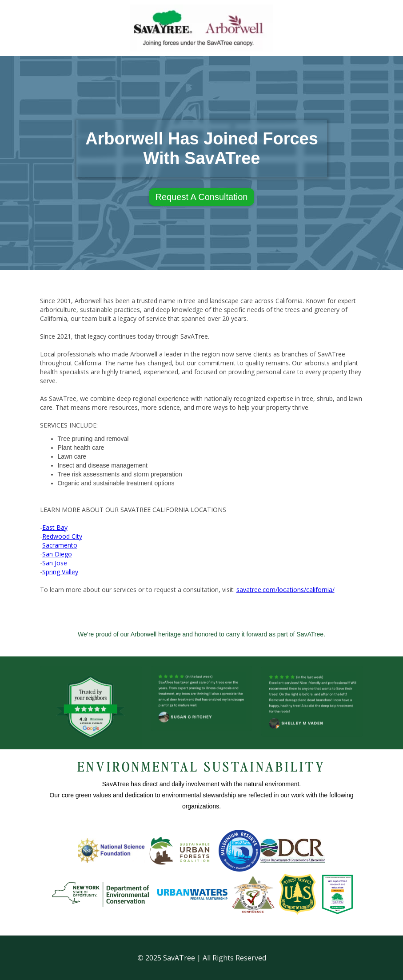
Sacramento (60, 545)
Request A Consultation (202, 197)
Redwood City (62, 536)
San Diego (57, 554)
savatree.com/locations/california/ (285, 590)
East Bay (55, 527)
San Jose (55, 563)
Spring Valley (60, 572)
